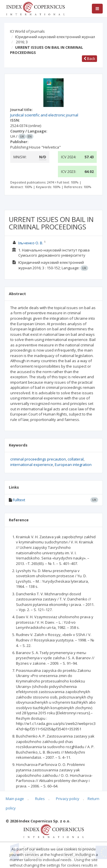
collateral (76, 459)
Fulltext (19, 500)
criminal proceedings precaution (38, 459)
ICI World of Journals (27, 31)
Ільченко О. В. (31, 243)
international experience (32, 465)
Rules (40, 799)
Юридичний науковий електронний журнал (55, 37)
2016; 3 (22, 42)
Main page (15, 799)
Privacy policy (68, 799)
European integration (73, 465)
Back (89, 58)
